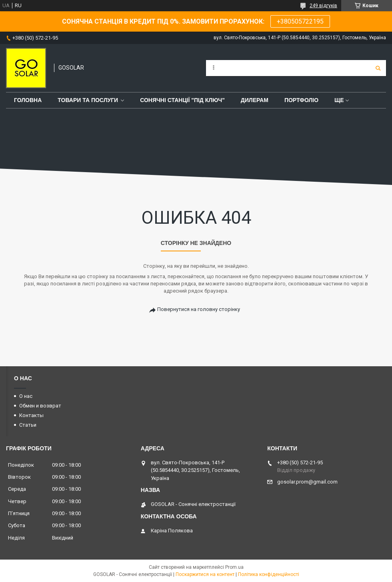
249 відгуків (323, 6)
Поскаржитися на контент (205, 574)
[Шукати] (378, 68)
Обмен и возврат (40, 406)
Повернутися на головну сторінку (199, 309)
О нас (26, 396)
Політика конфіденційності (269, 574)
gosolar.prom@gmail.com (307, 482)
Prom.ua (234, 567)
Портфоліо (301, 100)
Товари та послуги (88, 100)
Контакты (31, 415)
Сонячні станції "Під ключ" (182, 100)
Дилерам (255, 100)
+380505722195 (300, 21)
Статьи (28, 425)
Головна (28, 100)
